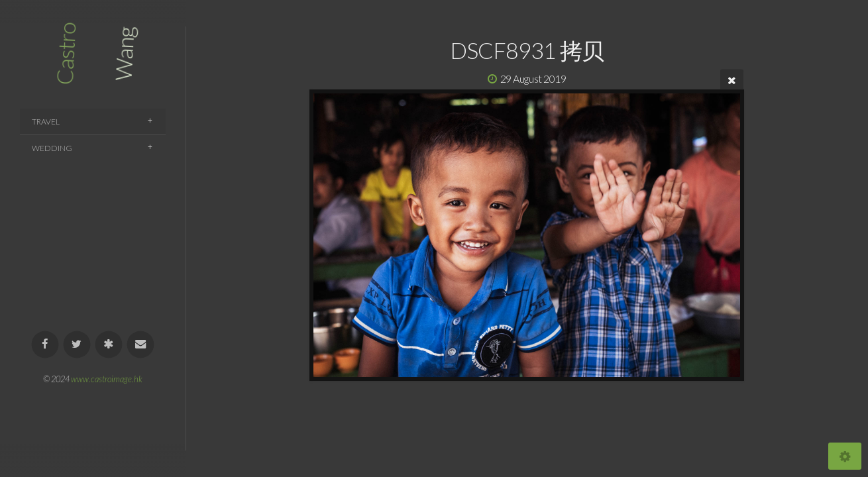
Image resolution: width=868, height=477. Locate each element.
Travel (46, 122)
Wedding (52, 148)
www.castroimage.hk (107, 379)
